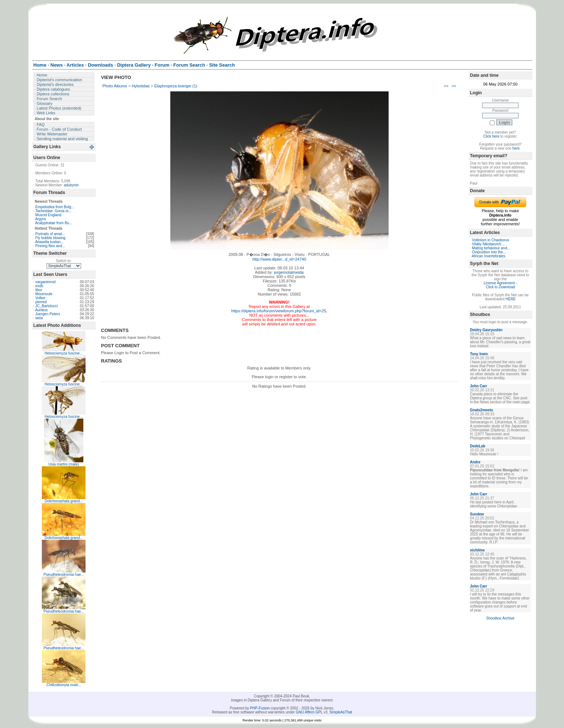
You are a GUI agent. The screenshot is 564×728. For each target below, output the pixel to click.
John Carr (479, 386)
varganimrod (45, 282)
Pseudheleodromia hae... (63, 575)
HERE (511, 299)
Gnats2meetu (482, 410)
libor (39, 290)
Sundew (477, 514)
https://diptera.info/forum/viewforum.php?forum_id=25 (279, 311)
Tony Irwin (479, 354)
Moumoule (44, 294)
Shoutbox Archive (500, 618)
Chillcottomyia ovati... (64, 685)
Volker (40, 298)
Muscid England (48, 215)
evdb (39, 286)
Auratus (41, 310)
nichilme (478, 550)
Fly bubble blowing (50, 238)
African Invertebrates (489, 256)
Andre (475, 462)
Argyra (41, 219)
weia (39, 318)
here (516, 148)
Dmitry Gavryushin (486, 330)
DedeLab (478, 446)
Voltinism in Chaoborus (490, 240)
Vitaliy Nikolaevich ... (489, 244)
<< (446, 86)
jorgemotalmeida (289, 272)
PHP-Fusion (260, 708)
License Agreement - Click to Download (500, 285)
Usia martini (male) (64, 464)
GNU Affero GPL (309, 712)
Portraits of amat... (50, 234)
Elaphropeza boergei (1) (176, 86)
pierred (41, 302)
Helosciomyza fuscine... (63, 353)
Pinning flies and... (50, 246)
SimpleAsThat (341, 712)
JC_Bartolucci (47, 306)
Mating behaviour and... (491, 248)
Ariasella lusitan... (49, 242)
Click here (491, 136)
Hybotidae (141, 86)
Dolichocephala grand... (63, 501)
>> (454, 86)
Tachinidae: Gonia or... (53, 211)
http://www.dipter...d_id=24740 (279, 259)
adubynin (71, 185)
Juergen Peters (48, 314)
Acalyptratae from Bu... (54, 223)
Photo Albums (115, 86)
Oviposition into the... (489, 252)
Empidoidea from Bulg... (55, 207)
